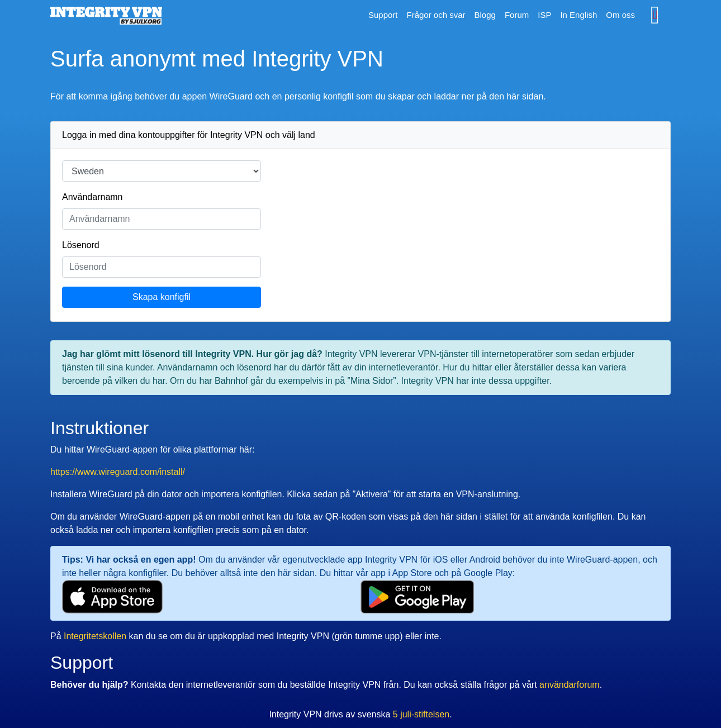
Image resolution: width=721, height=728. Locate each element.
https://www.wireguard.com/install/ (118, 472)
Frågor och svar (436, 15)
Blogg (485, 15)
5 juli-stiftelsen (421, 714)
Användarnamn (93, 197)
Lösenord (81, 245)
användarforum (570, 685)
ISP (544, 15)
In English (578, 15)
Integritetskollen (95, 636)
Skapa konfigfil (162, 297)
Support (383, 15)
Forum (517, 15)
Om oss (620, 15)
